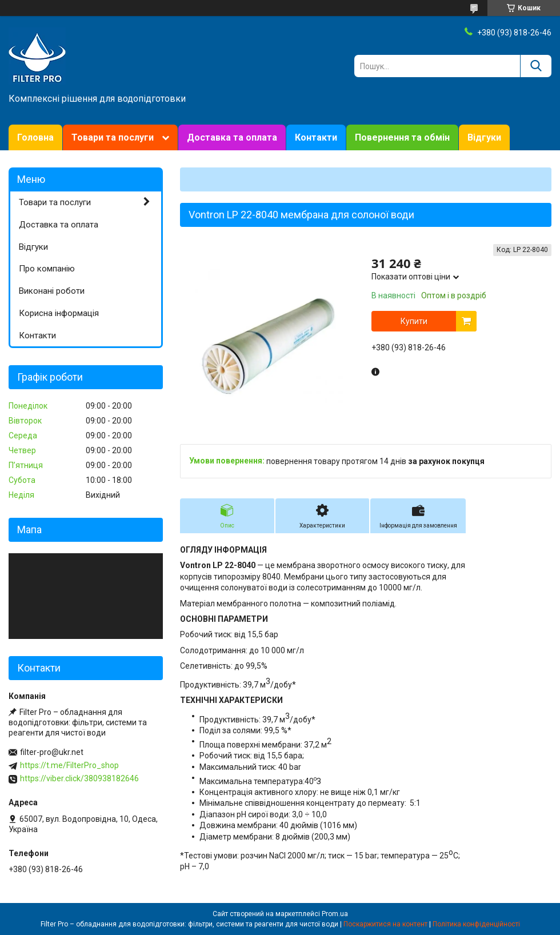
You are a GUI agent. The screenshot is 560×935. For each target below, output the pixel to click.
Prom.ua (335, 914)
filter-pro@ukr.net (52, 752)
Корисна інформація (59, 313)
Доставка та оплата (232, 137)
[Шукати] (536, 66)
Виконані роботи (52, 291)
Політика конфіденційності (476, 924)
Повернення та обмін (402, 137)
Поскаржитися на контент (385, 924)
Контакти (316, 137)
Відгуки (484, 137)
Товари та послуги (113, 137)
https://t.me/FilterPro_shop (69, 765)
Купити (414, 321)
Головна (35, 137)
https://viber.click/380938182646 (79, 778)
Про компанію (47, 269)
